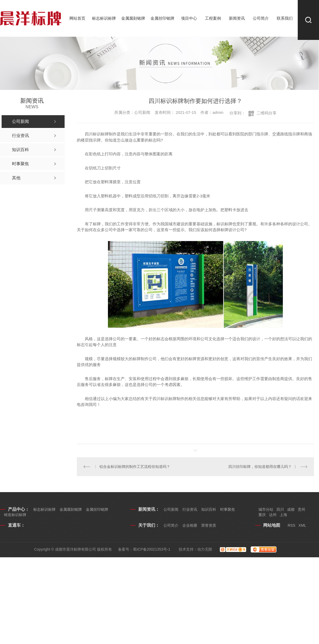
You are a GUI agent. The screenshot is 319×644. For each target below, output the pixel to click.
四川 (280, 509)
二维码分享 (266, 113)
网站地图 (272, 525)
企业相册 (190, 525)
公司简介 (261, 18)
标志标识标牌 (104, 18)
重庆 (262, 515)
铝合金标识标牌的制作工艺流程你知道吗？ (135, 467)
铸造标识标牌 (15, 515)
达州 (273, 515)
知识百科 (209, 509)
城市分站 (266, 509)
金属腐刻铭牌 (133, 18)
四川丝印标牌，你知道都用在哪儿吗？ (260, 467)
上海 (283, 515)
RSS (291, 525)
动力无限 (205, 549)
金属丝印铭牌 (162, 18)
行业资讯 (190, 509)
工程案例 (213, 18)
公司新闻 (171, 509)
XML (302, 525)
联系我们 (285, 18)
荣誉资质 (209, 525)
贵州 (301, 509)
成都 (291, 509)
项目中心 (189, 18)
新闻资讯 (237, 18)
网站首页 (77, 18)
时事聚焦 (228, 509)
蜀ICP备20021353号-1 (152, 549)
